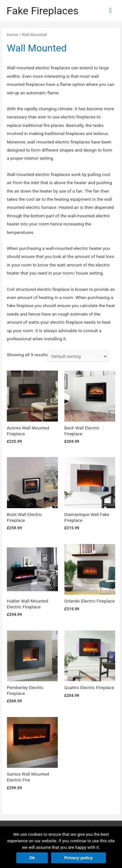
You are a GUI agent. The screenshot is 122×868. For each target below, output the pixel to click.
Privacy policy (78, 858)
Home (12, 35)
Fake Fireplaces (42, 11)
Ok (32, 858)
